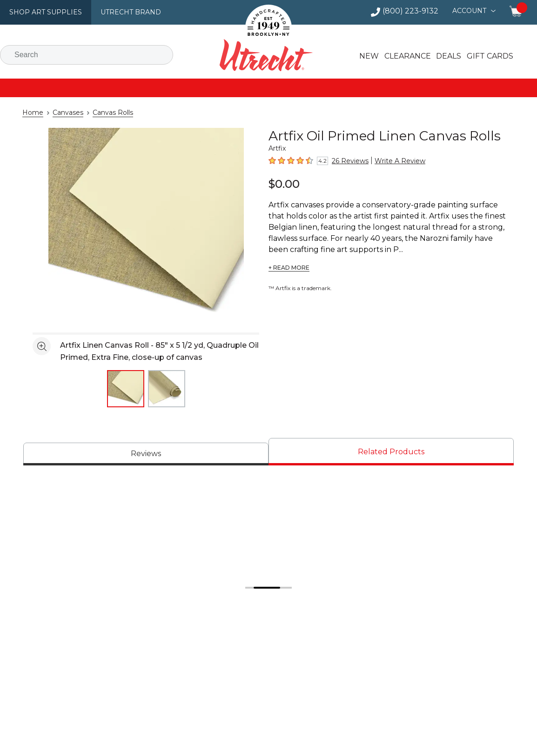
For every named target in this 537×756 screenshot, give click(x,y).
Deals (445, 56)
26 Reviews (348, 161)
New (368, 56)
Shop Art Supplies (42, 12)
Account (470, 11)
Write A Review (392, 161)
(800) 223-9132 (414, 11)
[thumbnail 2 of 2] (167, 389)
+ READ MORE (288, 268)
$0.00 (282, 183)
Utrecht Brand (122, 12)
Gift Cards (485, 56)
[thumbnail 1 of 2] (126, 389)
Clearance (405, 56)
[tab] (146, 454)
